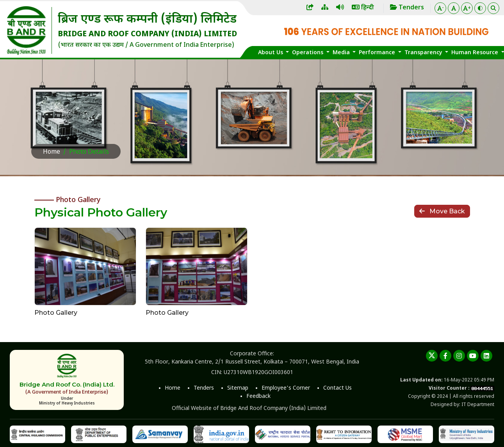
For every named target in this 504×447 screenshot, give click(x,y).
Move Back (442, 211)
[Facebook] (445, 356)
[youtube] (473, 356)
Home (52, 152)
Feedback (258, 396)
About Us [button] (271, 53)
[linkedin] (486, 356)
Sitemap (238, 388)
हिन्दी (363, 8)
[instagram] (459, 356)
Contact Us (337, 388)
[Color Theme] (480, 8)
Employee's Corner (286, 388)
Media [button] (342, 53)
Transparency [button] (424, 53)
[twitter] (432, 356)
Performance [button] (378, 53)
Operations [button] (308, 53)
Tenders (204, 388)
